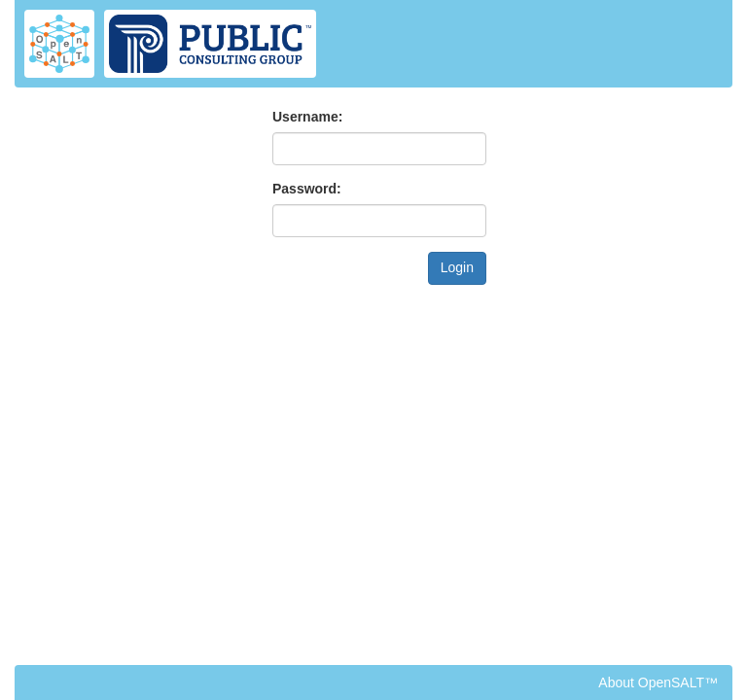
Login (457, 267)
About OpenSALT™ (658, 682)
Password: (307, 189)
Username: (307, 117)
